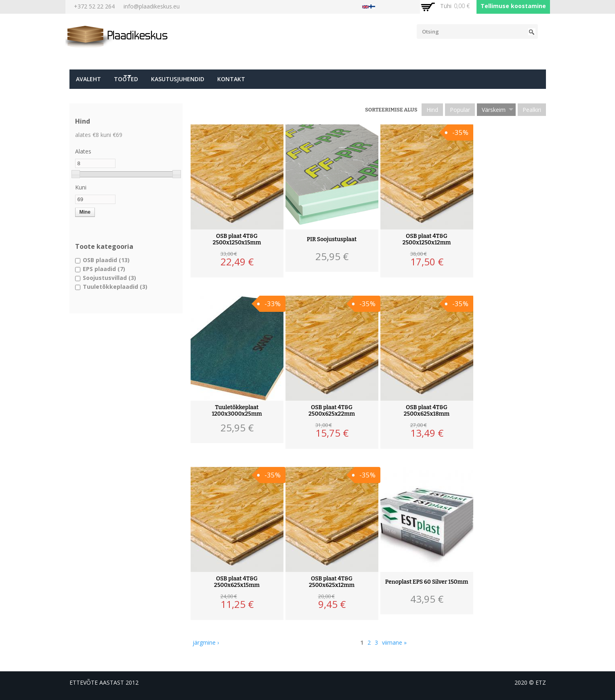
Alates (83, 151)
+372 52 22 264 (94, 6)
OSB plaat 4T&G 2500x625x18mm (427, 411)
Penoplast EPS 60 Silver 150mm (427, 582)
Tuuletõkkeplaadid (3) (115, 287)
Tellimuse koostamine (513, 6)
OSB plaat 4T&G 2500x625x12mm (332, 582)
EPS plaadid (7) (104, 269)
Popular (460, 110)
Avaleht (88, 79)
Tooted (124, 81)
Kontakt (231, 79)
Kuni (81, 187)
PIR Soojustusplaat (332, 240)
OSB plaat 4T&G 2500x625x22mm (332, 411)
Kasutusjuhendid (178, 79)
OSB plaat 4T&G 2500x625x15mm (237, 582)
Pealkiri (532, 110)
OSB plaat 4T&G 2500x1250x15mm (237, 240)
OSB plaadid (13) (106, 260)
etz (541, 682)
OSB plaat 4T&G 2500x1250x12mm (427, 240)
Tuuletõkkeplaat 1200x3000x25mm (237, 411)
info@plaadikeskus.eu (152, 6)
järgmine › (206, 642)
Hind (432, 110)
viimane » (394, 642)
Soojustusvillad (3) (109, 278)
